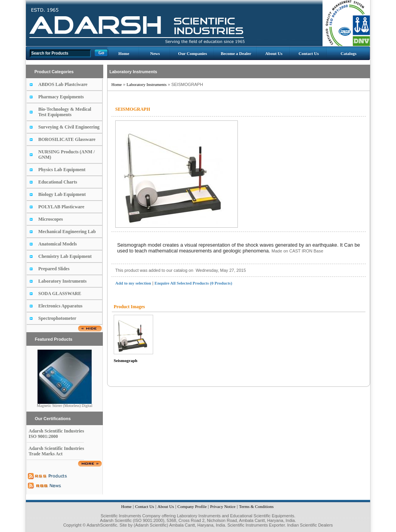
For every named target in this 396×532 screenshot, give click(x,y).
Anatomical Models (58, 244)
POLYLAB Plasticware (61, 207)
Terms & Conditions (256, 506)
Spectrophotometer (57, 318)
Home (124, 53)
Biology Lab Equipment (62, 194)
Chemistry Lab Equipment (65, 256)
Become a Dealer (236, 53)
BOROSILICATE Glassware (67, 139)
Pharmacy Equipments (61, 97)
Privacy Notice (223, 506)
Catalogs (349, 53)
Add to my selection (133, 283)
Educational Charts (58, 182)
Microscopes (51, 219)
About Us (274, 53)
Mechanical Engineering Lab (67, 232)
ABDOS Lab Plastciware (63, 84)
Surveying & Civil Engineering (69, 127)
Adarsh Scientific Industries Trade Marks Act (56, 451)
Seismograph (125, 360)
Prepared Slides (54, 269)
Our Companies (193, 53)
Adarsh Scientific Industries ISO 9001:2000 (56, 434)
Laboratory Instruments (62, 281)
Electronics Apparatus (60, 306)
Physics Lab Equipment (62, 170)
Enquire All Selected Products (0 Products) (194, 283)
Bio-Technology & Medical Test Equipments (65, 112)
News (155, 53)
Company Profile (192, 506)
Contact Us (309, 53)
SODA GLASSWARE (60, 293)
